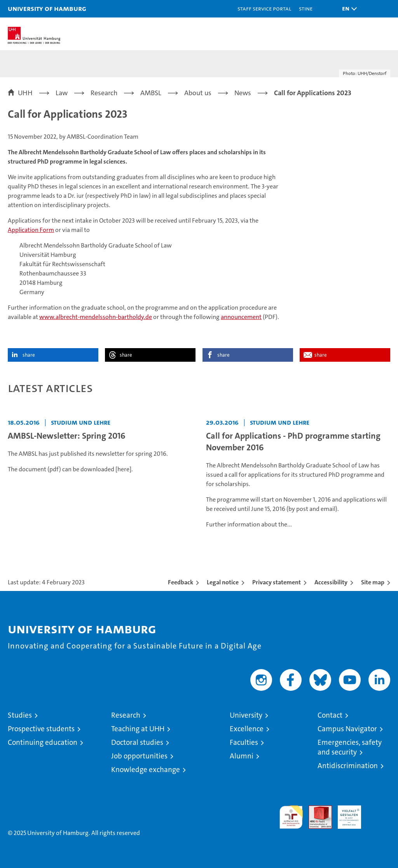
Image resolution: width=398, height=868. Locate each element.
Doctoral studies (137, 742)
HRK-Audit (345, 814)
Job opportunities (139, 756)
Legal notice (223, 582)
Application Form (31, 230)
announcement (241, 317)
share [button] (29, 355)
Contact (330, 715)
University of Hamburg (47, 8)
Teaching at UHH (138, 729)
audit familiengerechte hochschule (291, 817)
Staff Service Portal (264, 8)
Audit (316, 810)
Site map (373, 582)
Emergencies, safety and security (350, 747)
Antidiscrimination (348, 766)
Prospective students (41, 729)
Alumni (242, 756)
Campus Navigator (347, 729)
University (246, 715)
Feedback (181, 582)
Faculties (244, 742)
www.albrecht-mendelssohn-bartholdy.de (96, 317)
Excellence (247, 729)
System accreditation (379, 814)
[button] (347, 9)
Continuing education (43, 742)
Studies (20, 715)
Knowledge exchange (146, 770)
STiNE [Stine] (306, 8)
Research (126, 715)
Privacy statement (277, 582)
